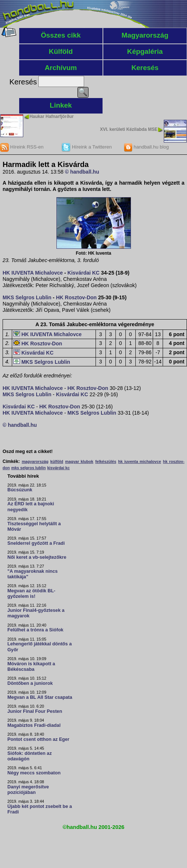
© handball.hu (82, 172)
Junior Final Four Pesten (35, 711)
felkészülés (106, 461)
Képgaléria (145, 51)
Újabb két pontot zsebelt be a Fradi (40, 809)
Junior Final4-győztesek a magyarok (36, 613)
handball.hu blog (146, 147)
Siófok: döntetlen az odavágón (30, 756)
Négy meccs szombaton (34, 773)
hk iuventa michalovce (139, 461)
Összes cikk (61, 35)
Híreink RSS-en (22, 147)
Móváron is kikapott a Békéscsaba (31, 667)
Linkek (61, 105)
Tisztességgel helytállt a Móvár (34, 527)
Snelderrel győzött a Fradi (36, 543)
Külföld (61, 51)
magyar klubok (79, 461)
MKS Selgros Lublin (27, 297)
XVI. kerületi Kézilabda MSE (129, 129)
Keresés (145, 68)
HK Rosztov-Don (76, 297)
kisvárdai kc (58, 468)
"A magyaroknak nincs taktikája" (32, 574)
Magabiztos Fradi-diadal (34, 725)
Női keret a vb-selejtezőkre (37, 557)
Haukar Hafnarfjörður (52, 116)
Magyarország (145, 35)
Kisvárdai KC (84, 273)
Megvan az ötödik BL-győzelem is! (31, 594)
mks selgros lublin (28, 468)
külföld (57, 461)
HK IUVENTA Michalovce (33, 273)
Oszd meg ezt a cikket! (28, 452)
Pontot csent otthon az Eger (38, 739)
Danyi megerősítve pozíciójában (28, 790)
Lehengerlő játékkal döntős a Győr (39, 647)
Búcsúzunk (20, 490)
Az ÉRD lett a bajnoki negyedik (31, 507)
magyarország (35, 461)
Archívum (61, 68)
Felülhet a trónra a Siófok (35, 630)
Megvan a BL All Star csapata (40, 697)
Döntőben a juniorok (30, 683)
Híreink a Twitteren (87, 147)
